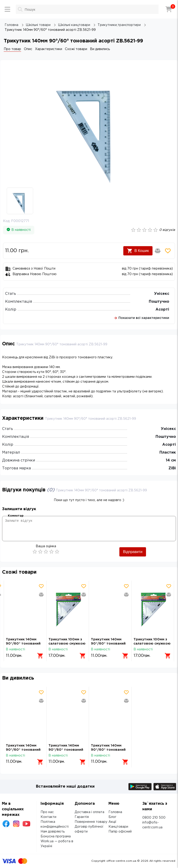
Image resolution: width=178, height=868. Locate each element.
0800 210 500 (154, 818)
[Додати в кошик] (40, 656)
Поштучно (159, 302)
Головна (115, 812)
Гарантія (82, 817)
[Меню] (7, 9)
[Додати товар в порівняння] (158, 251)
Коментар (16, 516)
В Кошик (138, 251)
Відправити (133, 552)
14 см (171, 460)
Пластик (168, 453)
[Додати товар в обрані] (168, 251)
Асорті (162, 310)
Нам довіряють (53, 832)
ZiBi (172, 468)
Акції (112, 822)
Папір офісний (120, 832)
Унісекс (162, 294)
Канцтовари (118, 827)
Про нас (47, 812)
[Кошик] (169, 9)
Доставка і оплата (89, 812)
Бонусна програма (56, 836)
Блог (112, 817)
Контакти (48, 817)
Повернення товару (91, 822)
